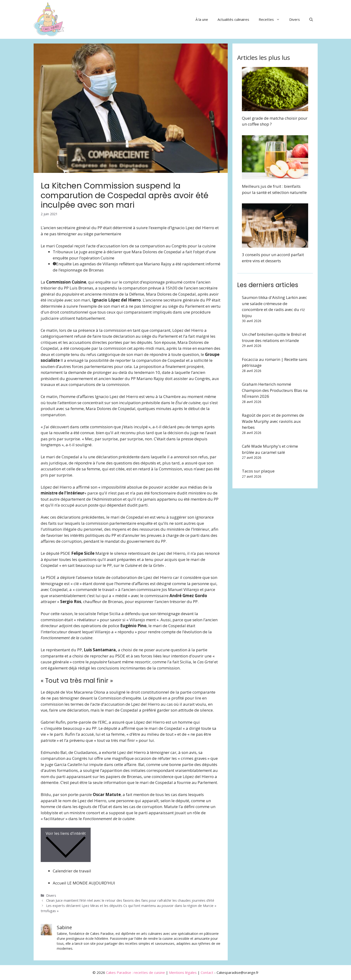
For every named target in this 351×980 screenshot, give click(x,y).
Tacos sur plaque (258, 471)
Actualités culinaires (233, 19)
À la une (202, 19)
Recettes (272, 19)
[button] (311, 19)
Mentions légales (183, 972)
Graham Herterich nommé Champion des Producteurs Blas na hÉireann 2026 (275, 390)
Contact (207, 972)
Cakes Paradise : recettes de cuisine (136, 972)
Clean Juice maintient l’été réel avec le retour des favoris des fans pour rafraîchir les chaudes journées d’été (130, 900)
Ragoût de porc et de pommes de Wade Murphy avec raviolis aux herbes (273, 421)
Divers (295, 19)
